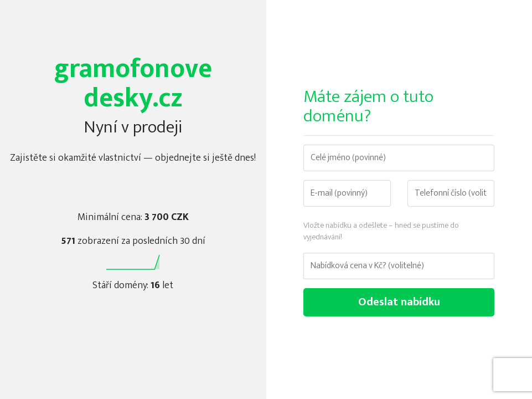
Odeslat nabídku (399, 302)
